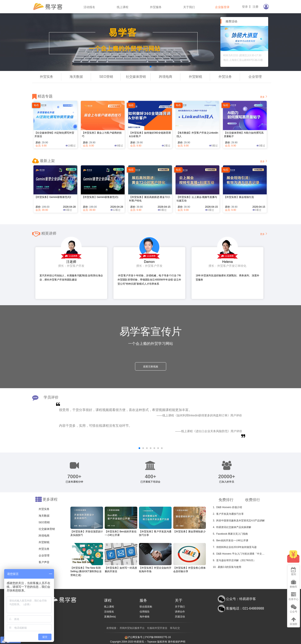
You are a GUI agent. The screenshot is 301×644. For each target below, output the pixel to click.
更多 (264, 96)
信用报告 (145, 612)
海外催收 (145, 617)
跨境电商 (166, 77)
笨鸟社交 (175, 628)
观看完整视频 (151, 367)
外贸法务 (225, 77)
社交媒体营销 (136, 77)
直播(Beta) (110, 617)
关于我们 (189, 7)
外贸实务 (47, 77)
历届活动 (180, 617)
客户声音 (44, 562)
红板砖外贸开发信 (157, 628)
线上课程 (123, 7)
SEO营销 (106, 77)
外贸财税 (195, 77)
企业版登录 (222, 7)
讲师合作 (180, 612)
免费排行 (226, 500)
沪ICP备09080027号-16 (158, 637)
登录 (245, 7)
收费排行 (253, 500)
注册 (256, 7)
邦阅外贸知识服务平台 (132, 628)
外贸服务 (156, 7)
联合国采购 (146, 607)
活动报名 (89, 7)
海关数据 (76, 77)
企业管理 (255, 77)
